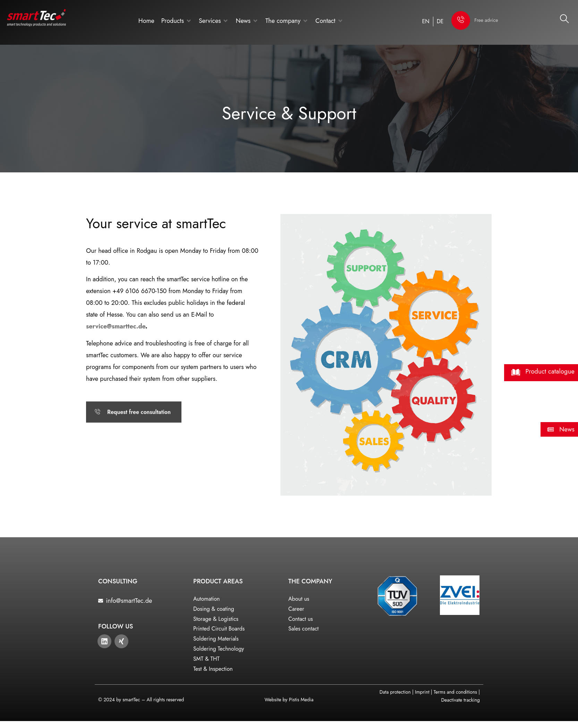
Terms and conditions (455, 692)
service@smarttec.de (116, 326)
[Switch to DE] (440, 22)
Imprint (422, 692)
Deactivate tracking (460, 700)
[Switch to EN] (426, 22)
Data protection (395, 692)
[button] (177, 21)
